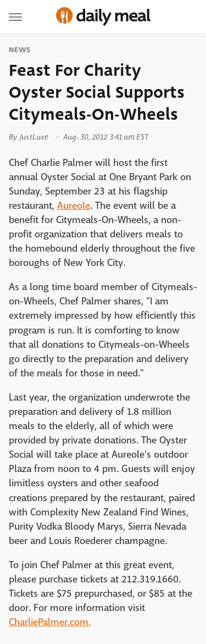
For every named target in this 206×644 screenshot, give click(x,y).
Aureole (74, 206)
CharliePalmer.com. (50, 622)
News (20, 50)
